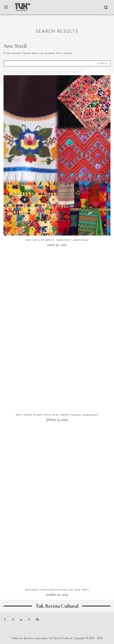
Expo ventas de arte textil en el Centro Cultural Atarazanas (57, 415)
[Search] (102, 63)
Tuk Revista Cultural (60, 638)
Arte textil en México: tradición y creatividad (57, 240)
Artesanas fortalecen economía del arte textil (57, 590)
